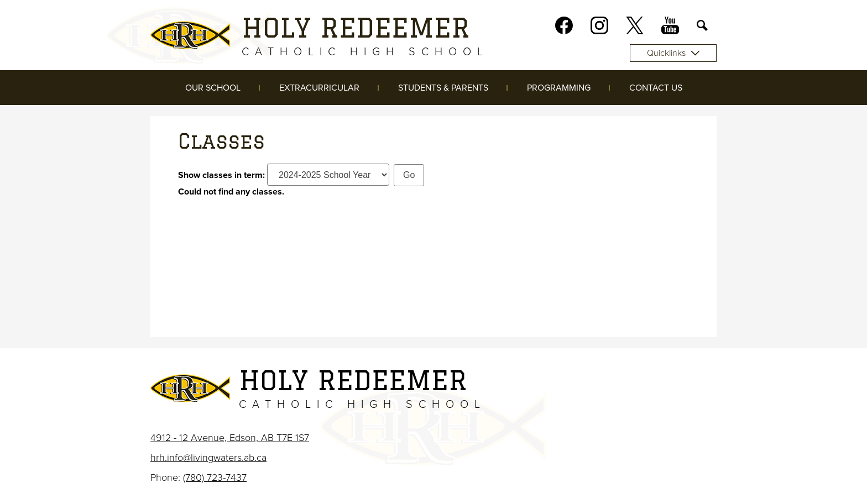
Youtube (670, 28)
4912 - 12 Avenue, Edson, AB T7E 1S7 (230, 438)
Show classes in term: (221, 175)
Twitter (635, 28)
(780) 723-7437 (215, 477)
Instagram (599, 28)
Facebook (564, 28)
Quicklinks (673, 53)
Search (702, 28)
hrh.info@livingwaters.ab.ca (208, 458)
